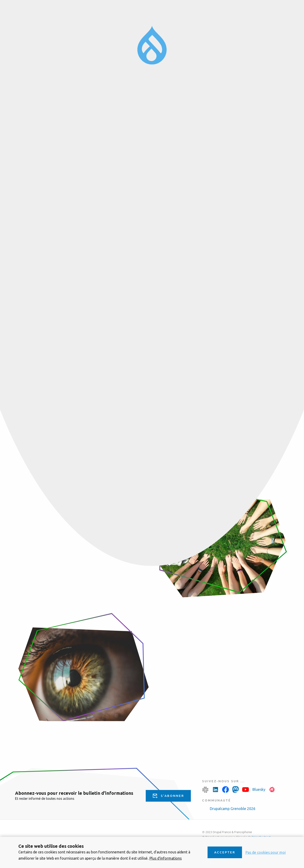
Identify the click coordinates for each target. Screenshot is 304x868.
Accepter (225, 852)
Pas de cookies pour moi (265, 852)
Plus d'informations (165, 858)
